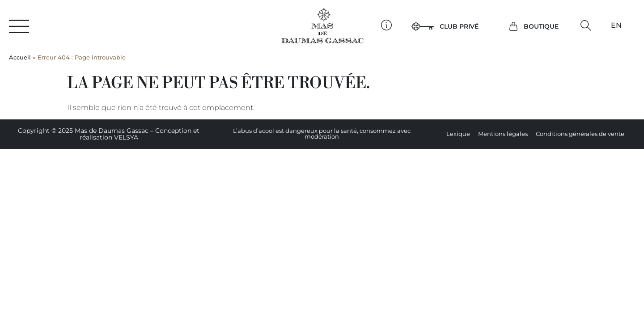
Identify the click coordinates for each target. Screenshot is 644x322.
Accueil (20, 57)
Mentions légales (503, 134)
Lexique (458, 134)
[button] (586, 26)
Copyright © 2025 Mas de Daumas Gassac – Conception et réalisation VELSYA (109, 134)
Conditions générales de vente (580, 134)
